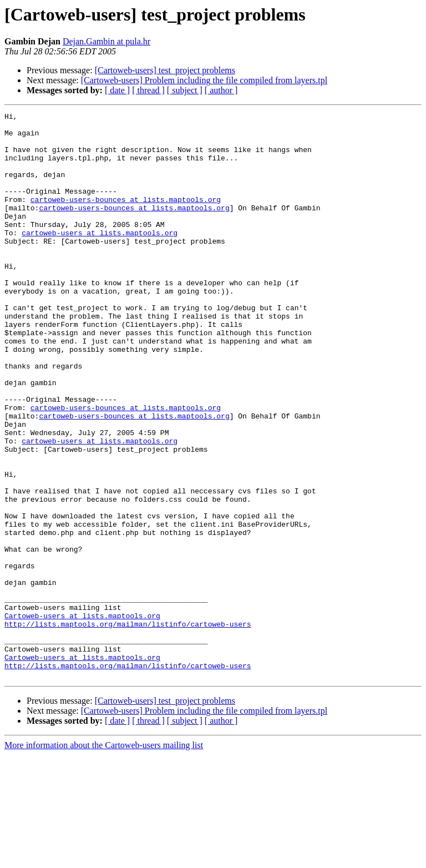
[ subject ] (185, 90)
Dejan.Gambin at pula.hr (106, 41)
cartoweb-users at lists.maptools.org (100, 258)
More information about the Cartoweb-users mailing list (104, 858)
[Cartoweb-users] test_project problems (165, 70)
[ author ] (221, 90)
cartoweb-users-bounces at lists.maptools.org (126, 218)
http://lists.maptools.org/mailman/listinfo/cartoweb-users (128, 727)
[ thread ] (148, 90)
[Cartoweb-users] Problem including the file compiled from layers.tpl (204, 80)
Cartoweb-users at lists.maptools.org (82, 717)
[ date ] (117, 90)
